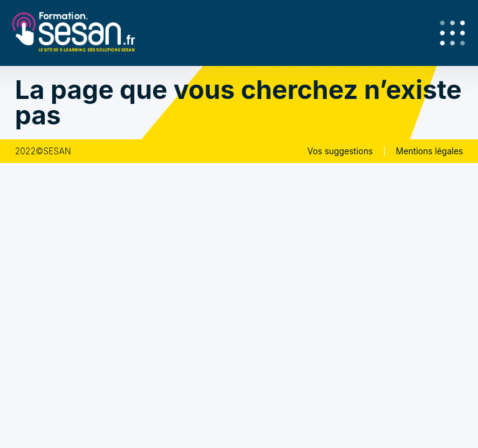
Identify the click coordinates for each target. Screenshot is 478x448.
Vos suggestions (340, 151)
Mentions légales (429, 151)
